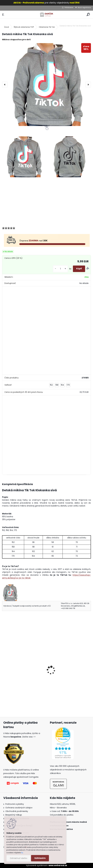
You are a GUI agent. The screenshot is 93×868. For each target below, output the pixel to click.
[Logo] (46, 15)
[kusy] (60, 269)
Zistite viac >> (29, 737)
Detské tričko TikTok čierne (63, 674)
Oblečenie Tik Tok (47, 27)
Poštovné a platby (15, 804)
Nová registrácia (84, 7)
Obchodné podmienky (17, 811)
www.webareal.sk (58, 865)
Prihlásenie (69, 7)
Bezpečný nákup (14, 815)
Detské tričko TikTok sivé (17, 674)
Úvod (7, 27)
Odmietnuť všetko (19, 858)
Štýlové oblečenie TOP (24, 27)
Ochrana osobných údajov (19, 808)
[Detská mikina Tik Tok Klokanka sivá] (46, 85)
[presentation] (5, 85)
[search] (88, 15)
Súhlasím (40, 858)
